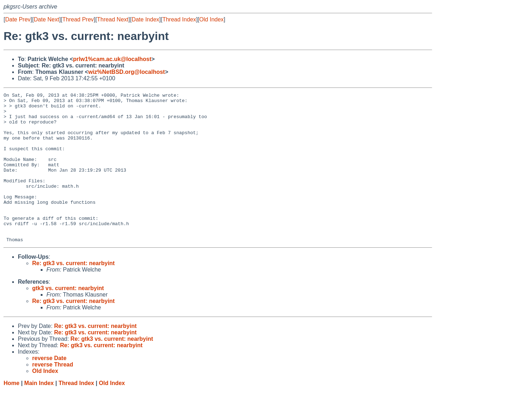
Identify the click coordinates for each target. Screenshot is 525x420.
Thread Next (112, 19)
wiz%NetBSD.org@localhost (127, 72)
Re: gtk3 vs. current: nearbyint (73, 293)
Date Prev (18, 19)
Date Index (145, 19)
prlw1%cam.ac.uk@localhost (112, 59)
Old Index (211, 19)
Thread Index (179, 19)
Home (11, 413)
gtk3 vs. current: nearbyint (68, 318)
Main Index (39, 413)
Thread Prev (78, 19)
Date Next (46, 19)
